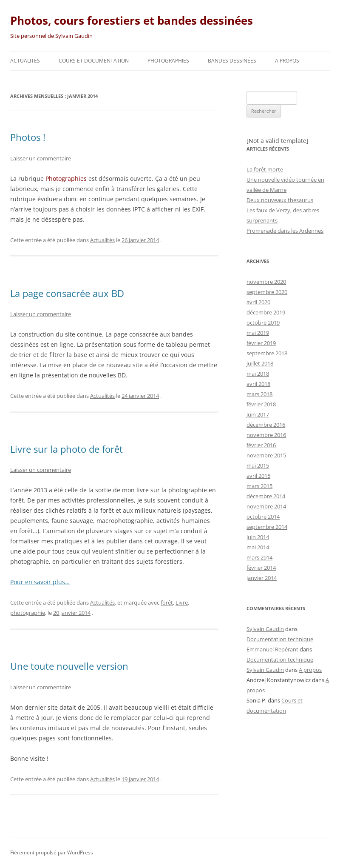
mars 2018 (259, 394)
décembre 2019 (266, 312)
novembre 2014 (266, 506)
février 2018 (261, 404)
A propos (287, 61)
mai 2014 (258, 547)
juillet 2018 (260, 363)
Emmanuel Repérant (272, 649)
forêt (167, 602)
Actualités (25, 61)
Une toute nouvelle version (69, 666)
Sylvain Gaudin (265, 629)
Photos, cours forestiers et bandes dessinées (132, 20)
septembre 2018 (267, 353)
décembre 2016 (266, 425)
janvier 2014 (262, 578)
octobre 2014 (263, 517)
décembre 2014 (266, 496)
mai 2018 (258, 374)
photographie (28, 613)
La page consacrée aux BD (67, 293)
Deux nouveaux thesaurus (280, 200)
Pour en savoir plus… (40, 582)
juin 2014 (258, 537)
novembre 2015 (266, 455)
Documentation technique (280, 639)
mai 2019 (258, 333)
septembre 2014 (267, 527)
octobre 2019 (263, 323)
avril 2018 (258, 384)
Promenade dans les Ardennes (285, 231)
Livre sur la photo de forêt (67, 449)
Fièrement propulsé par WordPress (52, 852)
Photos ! (28, 137)
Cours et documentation (94, 61)
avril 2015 (258, 476)
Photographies (168, 61)
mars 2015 (259, 486)
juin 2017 (258, 414)
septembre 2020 (267, 292)
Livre (182, 602)
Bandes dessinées (232, 61)
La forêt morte (265, 169)
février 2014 (261, 568)
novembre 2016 (266, 435)
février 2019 (261, 343)
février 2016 (261, 445)
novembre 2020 (266, 282)
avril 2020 (258, 302)
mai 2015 (258, 465)
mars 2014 (259, 557)
